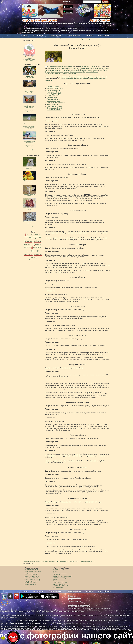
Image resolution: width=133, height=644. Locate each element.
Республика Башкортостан (56, 103)
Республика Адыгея (54, 101)
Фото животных (38, 36)
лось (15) (29, 251)
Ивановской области (102, 68)
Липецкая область (53, 97)
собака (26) (29, 241)
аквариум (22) (29, 244)
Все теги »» (33, 260)
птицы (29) (28, 238)
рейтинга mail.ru (56, 616)
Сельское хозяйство (75, 601)
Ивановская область (54, 92)
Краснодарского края (52, 70)
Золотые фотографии (60, 583)
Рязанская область (53, 104)
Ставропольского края (53, 74)
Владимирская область (55, 88)
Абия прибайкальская (31, 570)
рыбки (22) (37, 241)
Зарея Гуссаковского (31, 575)
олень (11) (33, 257)
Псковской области (92, 70)
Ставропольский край (54, 108)
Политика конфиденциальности (79, 605)
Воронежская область (54, 90)
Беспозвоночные (59, 581)
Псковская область (53, 99)
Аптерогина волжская (31, 573)
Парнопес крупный (30, 583)
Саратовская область (54, 106)
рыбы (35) (29, 235)
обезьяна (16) (37, 248)
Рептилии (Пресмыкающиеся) (63, 576)
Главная (25, 36)
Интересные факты (55, 36)
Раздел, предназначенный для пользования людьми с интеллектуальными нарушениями (89, 609)
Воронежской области (86, 68)
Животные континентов (61, 586)
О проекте (71, 596)
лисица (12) (38, 254)
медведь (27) (37, 238)
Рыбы (55, 579)
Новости (71, 600)
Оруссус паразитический (32, 581)
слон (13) (37, 251)
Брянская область (53, 87)
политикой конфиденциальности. (120, 630)
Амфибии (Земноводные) (61, 578)
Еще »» (33, 150)
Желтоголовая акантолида (33, 571)
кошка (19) (28, 248)
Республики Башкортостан (60, 72)
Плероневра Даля (30, 584)
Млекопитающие (59, 570)
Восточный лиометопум (32, 576)
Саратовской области (91, 72)
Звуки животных (58, 587)
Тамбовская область (54, 110)
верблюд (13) (28, 254)
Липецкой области (78, 70)
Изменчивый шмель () (60, 66)
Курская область (53, 96)
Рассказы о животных (74, 36)
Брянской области (55, 68)
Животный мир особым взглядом (79, 607)
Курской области (66, 70)
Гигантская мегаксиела (31, 578)
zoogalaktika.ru (21, 627)
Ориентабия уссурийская (32, 579)
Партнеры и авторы (75, 598)
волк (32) (37, 235)
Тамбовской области (69, 74)
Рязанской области (76, 72)
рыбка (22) (38, 244)
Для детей (90, 36)
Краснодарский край (54, 94)
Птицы (55, 571)
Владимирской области (70, 68)
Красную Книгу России (88, 66)
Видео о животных (104, 36)
